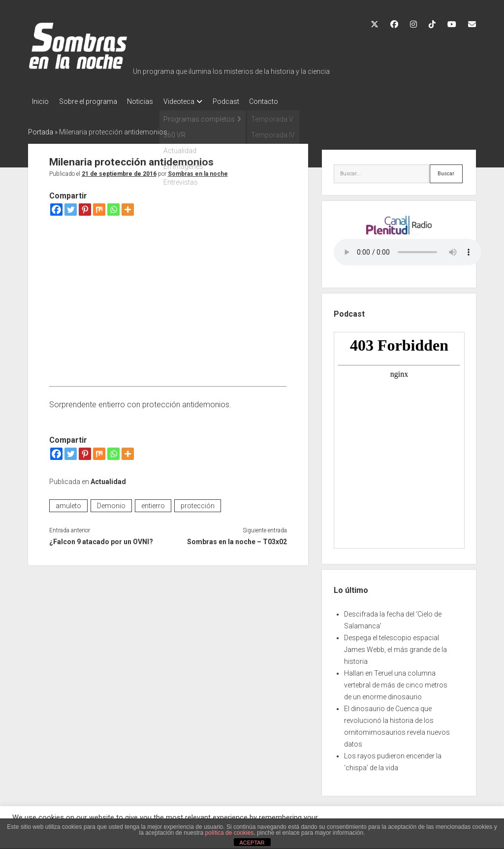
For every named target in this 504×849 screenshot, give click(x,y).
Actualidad (108, 479)
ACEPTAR (252, 843)
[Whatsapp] (113, 207)
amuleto (68, 503)
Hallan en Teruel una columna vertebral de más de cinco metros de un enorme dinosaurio (396, 682)
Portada (41, 129)
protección (198, 503)
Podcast (244, 101)
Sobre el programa (93, 101)
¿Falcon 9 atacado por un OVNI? (101, 539)
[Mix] (99, 207)
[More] (128, 207)
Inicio (40, 101)
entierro (153, 503)
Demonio (111, 503)
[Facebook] (56, 207)
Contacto (287, 101)
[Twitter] (71, 207)
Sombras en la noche (198, 171)
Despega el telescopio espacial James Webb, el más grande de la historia (395, 647)
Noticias (149, 101)
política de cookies (230, 833)
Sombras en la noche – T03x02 (237, 539)
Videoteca (193, 101)
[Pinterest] (85, 207)
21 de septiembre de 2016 (119, 171)
